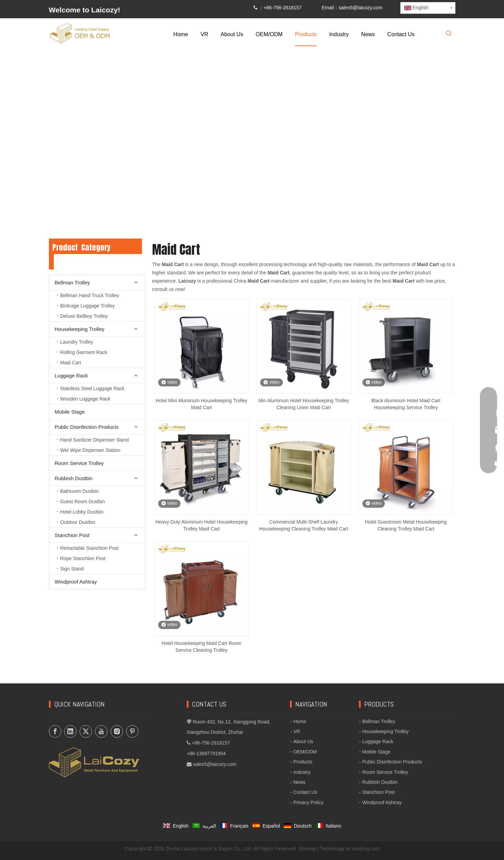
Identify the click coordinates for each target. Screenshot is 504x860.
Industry (302, 772)
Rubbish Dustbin (74, 478)
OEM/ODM (305, 752)
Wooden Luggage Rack (85, 399)
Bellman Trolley (73, 282)
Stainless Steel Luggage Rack (92, 388)
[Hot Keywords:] (449, 34)
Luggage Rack (71, 376)
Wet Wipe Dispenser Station (90, 450)
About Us (304, 741)
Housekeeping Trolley (80, 329)
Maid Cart (71, 363)
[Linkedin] (70, 731)
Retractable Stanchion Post (90, 548)
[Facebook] (55, 731)
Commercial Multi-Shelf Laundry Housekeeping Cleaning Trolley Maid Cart (304, 525)
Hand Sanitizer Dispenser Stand (95, 440)
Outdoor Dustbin (78, 522)
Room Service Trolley (79, 463)
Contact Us (305, 792)
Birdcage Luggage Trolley (88, 306)
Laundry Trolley (77, 342)
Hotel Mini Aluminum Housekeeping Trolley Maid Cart (202, 404)
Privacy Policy (308, 802)
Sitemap (307, 849)
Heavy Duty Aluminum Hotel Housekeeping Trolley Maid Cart (202, 525)
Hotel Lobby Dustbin (82, 512)
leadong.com (366, 849)
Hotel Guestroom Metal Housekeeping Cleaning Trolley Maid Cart (406, 525)
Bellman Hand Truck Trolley (90, 295)
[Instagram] (117, 731)
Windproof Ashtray (76, 582)
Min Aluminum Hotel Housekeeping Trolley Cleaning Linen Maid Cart (304, 404)
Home (300, 721)
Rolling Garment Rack (84, 352)
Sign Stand (72, 569)
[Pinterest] (132, 731)
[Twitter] (86, 731)
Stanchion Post (72, 535)
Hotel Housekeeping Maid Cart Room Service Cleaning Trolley (202, 647)
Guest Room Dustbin (83, 502)
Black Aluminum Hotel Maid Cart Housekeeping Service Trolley (406, 404)
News (300, 782)
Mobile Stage (70, 412)
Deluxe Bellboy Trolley (84, 316)
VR (297, 731)
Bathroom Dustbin (80, 491)
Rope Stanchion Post (83, 558)
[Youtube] (101, 731)
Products (303, 762)
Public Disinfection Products (87, 427)
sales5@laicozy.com (361, 8)
